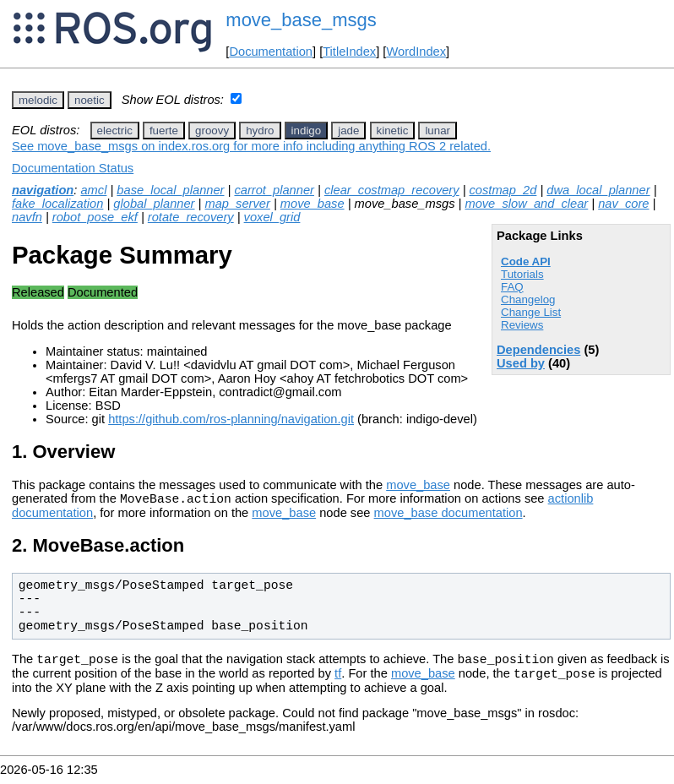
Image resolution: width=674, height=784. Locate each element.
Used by (521, 363)
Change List (531, 312)
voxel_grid (272, 217)
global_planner (154, 204)
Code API (526, 261)
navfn (27, 217)
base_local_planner (170, 190)
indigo (307, 131)
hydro (260, 131)
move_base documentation (448, 515)
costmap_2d (503, 190)
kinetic (393, 131)
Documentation (271, 52)
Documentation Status (73, 168)
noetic (90, 100)
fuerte (164, 131)
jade (348, 131)
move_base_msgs (301, 20)
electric (115, 131)
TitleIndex (349, 52)
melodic (38, 100)
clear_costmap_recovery (392, 190)
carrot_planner (274, 190)
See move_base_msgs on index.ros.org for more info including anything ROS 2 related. (251, 146)
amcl (93, 190)
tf (338, 681)
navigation (43, 190)
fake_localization (57, 204)
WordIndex (416, 52)
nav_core (623, 204)
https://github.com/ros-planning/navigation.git (231, 419)
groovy (212, 131)
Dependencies (538, 350)
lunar (438, 131)
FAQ (512, 287)
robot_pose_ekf (95, 217)
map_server (237, 204)
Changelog (528, 299)
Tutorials (522, 274)
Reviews (522, 325)
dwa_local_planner (598, 190)
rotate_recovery (191, 217)
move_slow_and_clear (526, 204)
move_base (313, 204)
